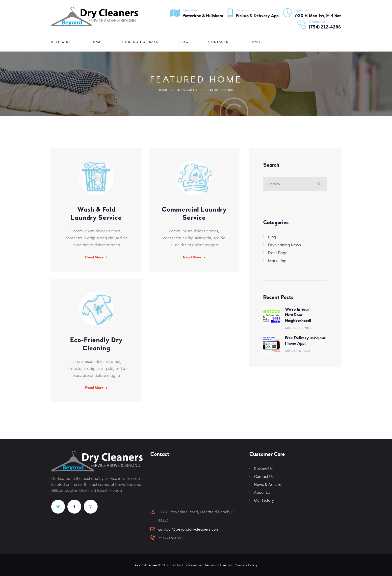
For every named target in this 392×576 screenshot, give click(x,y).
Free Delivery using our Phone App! (305, 341)
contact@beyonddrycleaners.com (189, 529)
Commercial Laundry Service (194, 214)
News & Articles (268, 484)
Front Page (278, 253)
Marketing (277, 261)
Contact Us (264, 477)
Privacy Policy (246, 565)
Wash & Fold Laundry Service (96, 214)
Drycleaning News (284, 245)
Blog (272, 237)
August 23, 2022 (298, 328)
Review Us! (264, 469)
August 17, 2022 (298, 351)
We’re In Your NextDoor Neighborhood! (298, 315)
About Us (262, 492)
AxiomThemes (147, 565)
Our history (264, 500)
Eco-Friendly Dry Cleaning (96, 344)
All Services (187, 90)
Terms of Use (215, 565)
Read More (94, 257)
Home (163, 90)
